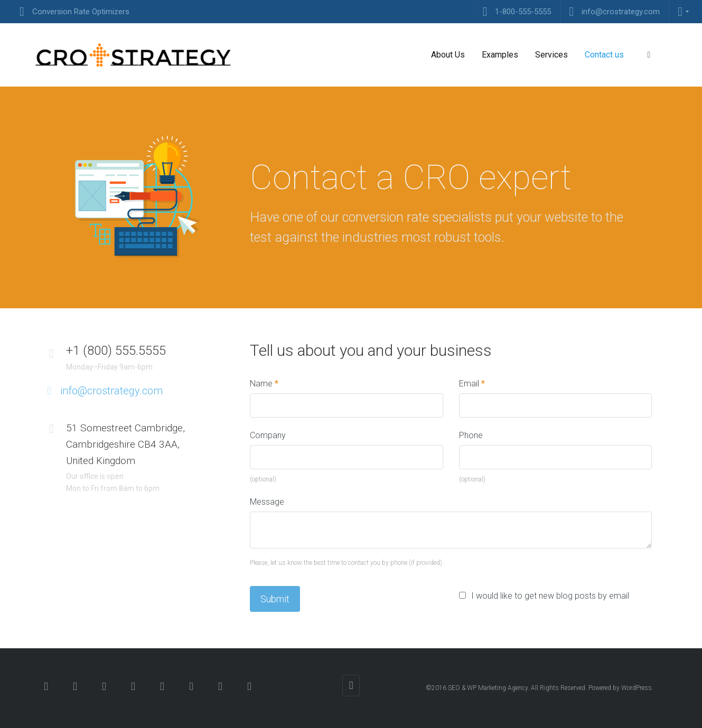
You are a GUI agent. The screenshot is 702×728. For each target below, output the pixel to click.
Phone (471, 435)
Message (267, 502)
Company (268, 435)
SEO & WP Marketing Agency (488, 688)
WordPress (637, 688)
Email (472, 384)
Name (264, 384)
